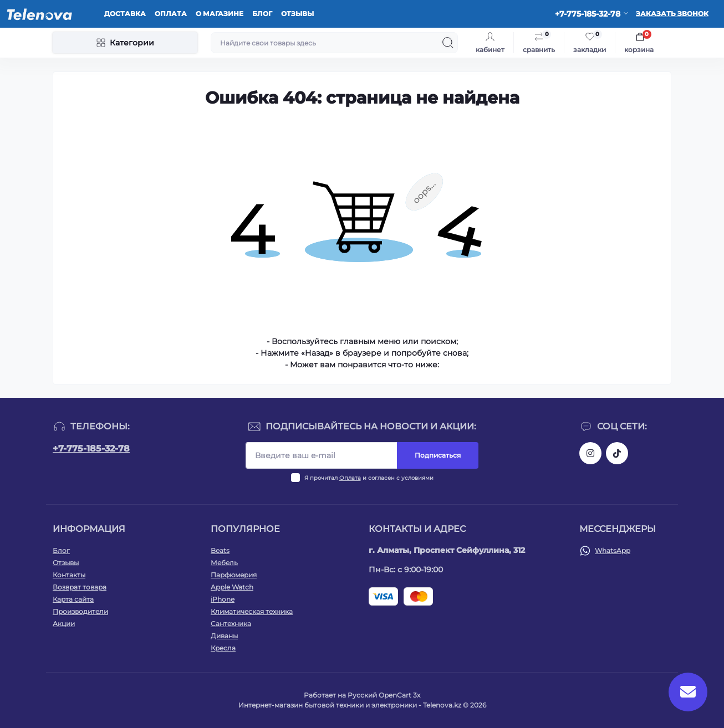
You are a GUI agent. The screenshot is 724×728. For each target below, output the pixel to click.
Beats (220, 550)
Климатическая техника (252, 611)
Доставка (125, 14)
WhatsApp (613, 550)
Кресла (223, 648)
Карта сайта (73, 599)
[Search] (448, 43)
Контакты (69, 575)
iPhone (223, 599)
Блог (262, 14)
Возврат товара (80, 587)
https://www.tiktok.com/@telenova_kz (617, 453)
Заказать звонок (672, 14)
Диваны (224, 636)
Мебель (224, 563)
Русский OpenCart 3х (384, 695)
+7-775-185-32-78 (91, 448)
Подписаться (438, 455)
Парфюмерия (234, 575)
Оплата (171, 14)
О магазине (220, 14)
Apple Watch (232, 587)
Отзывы (297, 14)
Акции (64, 624)
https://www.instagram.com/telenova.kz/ (590, 453)
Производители (80, 611)
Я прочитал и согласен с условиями (369, 478)
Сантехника (231, 624)
